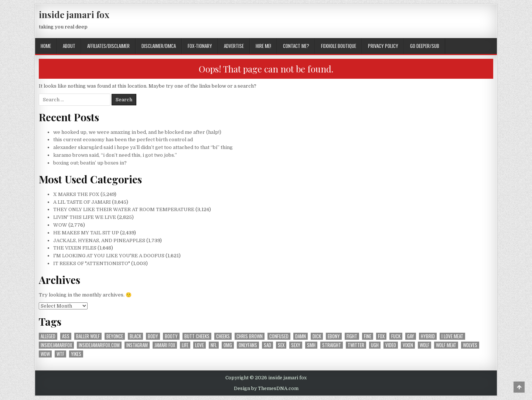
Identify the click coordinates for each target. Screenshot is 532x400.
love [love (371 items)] (199, 345)
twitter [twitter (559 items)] (356, 345)
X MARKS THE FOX (76, 194)
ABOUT (69, 46)
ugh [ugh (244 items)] (375, 345)
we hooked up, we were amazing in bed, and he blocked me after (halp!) (137, 132)
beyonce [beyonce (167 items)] (115, 336)
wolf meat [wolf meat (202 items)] (446, 345)
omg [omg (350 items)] (228, 345)
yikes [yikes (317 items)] (76, 354)
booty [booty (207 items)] (171, 336)
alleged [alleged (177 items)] (48, 336)
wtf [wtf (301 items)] (60, 354)
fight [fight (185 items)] (352, 336)
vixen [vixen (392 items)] (408, 345)
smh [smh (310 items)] (311, 345)
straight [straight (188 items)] (332, 345)
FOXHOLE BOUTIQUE (339, 46)
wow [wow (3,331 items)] (45, 354)
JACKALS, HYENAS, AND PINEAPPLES (99, 240)
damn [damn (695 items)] (301, 336)
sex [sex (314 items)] (281, 345)
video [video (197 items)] (391, 345)
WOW (60, 225)
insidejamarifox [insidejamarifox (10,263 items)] (56, 345)
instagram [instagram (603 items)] (137, 345)
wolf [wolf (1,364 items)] (424, 345)
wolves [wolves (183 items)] (470, 345)
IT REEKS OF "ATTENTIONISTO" (92, 263)
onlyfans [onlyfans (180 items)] (248, 345)
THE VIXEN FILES (75, 248)
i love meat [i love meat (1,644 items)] (452, 336)
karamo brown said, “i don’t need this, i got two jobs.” (115, 155)
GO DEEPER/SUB (425, 46)
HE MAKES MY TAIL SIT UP (86, 233)
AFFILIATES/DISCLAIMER (108, 46)
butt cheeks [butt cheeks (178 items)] (197, 336)
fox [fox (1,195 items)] (381, 336)
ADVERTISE (234, 46)
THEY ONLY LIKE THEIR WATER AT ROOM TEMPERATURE (124, 209)
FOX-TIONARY (200, 46)
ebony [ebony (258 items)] (334, 336)
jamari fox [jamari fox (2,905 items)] (165, 345)
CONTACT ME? (296, 46)
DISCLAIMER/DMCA (159, 46)
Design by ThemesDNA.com (266, 389)
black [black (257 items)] (135, 336)
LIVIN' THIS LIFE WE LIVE (85, 217)
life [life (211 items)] (185, 345)
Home (46, 46)
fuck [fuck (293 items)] (396, 336)
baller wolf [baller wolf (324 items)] (88, 336)
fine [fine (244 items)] (368, 336)
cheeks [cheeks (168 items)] (223, 336)
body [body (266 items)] (153, 336)
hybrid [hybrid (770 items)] (428, 336)
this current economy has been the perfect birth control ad (123, 140)
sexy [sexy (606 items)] (296, 345)
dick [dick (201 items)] (317, 336)
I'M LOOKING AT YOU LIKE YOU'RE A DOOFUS (109, 256)
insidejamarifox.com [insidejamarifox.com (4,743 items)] (99, 345)
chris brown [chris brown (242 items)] (250, 336)
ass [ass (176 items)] (66, 336)
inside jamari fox (74, 14)
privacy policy (383, 46)
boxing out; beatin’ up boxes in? (90, 163)
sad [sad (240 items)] (267, 345)
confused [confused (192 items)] (279, 336)
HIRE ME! (263, 46)
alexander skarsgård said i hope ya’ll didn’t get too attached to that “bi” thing (143, 147)
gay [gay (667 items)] (411, 336)
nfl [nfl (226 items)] (214, 345)
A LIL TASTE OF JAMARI (82, 202)
